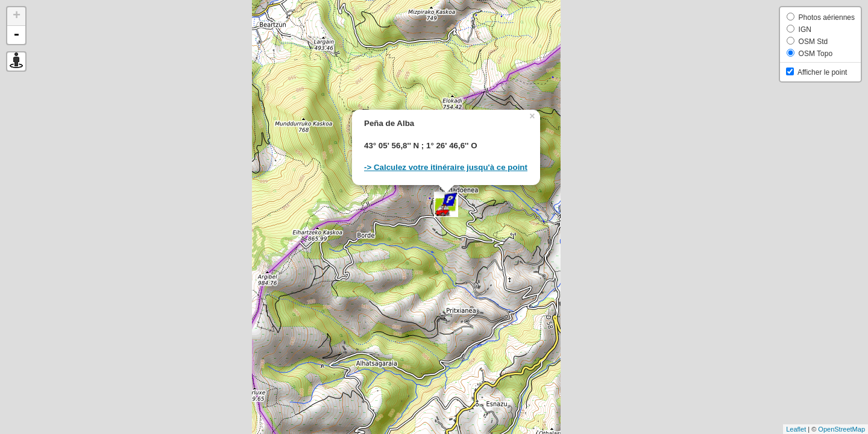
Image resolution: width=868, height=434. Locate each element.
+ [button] (17, 16)
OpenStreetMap (841, 429)
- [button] (16, 35)
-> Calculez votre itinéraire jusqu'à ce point (446, 167)
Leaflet (796, 429)
